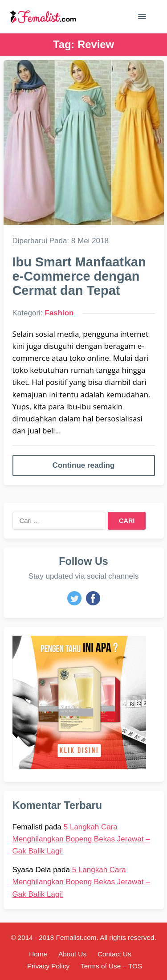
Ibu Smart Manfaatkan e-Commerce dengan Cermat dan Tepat (79, 276)
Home (38, 954)
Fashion (59, 313)
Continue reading (84, 465)
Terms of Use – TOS (111, 966)
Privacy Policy (48, 966)
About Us (72, 954)
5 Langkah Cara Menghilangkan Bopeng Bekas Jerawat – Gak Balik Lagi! (81, 839)
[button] (142, 18)
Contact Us (114, 954)
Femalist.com (76, 937)
